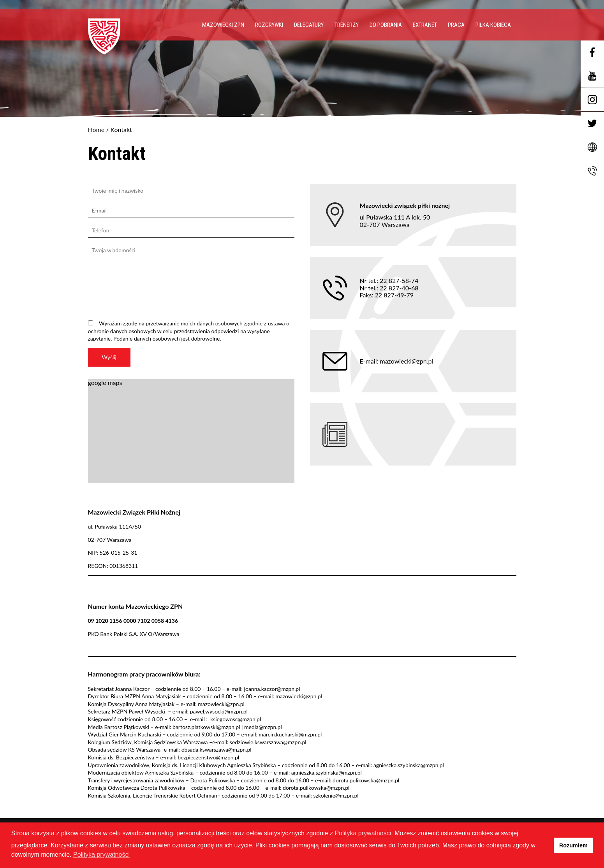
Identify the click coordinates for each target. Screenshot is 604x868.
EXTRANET (425, 25)
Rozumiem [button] (573, 845)
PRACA (456, 25)
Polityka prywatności (363, 833)
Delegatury (309, 25)
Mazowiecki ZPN (223, 25)
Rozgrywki (269, 25)
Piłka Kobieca (493, 25)
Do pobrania (386, 25)
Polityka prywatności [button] (101, 855)
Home (96, 130)
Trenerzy (347, 25)
